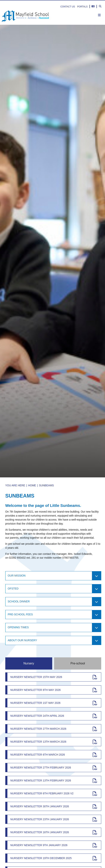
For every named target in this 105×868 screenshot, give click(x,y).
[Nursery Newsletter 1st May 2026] (53, 703)
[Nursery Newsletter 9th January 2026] (53, 845)
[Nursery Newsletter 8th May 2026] (53, 690)
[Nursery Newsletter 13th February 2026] (53, 780)
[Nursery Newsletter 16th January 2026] (53, 832)
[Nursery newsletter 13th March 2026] (53, 742)
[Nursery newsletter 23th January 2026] (53, 819)
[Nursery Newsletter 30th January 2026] (53, 806)
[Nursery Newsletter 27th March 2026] (53, 729)
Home (32, 485)
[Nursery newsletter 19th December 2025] (53, 858)
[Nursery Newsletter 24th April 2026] (53, 716)
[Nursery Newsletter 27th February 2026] (53, 768)
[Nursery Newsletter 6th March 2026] (53, 755)
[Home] (25, 16)
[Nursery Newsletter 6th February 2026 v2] (53, 793)
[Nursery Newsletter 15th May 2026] (53, 677)
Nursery (29, 663)
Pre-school (78, 663)
